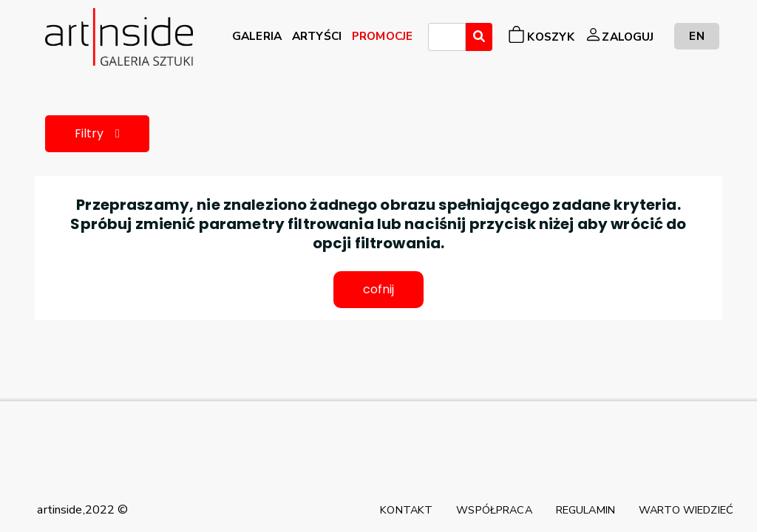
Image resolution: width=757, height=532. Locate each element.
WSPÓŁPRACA (494, 510)
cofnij (379, 289)
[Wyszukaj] (479, 37)
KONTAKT (406, 510)
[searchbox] (437, 39)
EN (696, 36)
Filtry (97, 133)
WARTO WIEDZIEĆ (686, 510)
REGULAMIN (585, 510)
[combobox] (447, 37)
